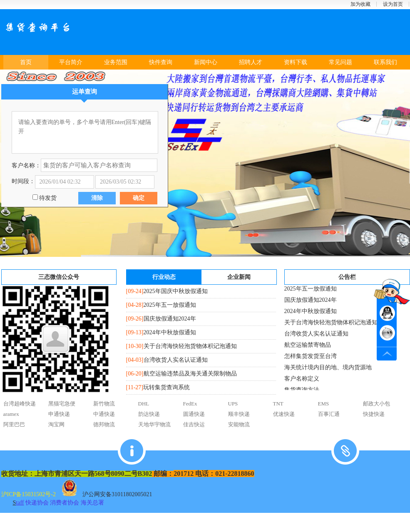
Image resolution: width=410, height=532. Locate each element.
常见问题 (340, 62)
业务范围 (116, 62)
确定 (139, 198)
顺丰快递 (239, 414)
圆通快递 (194, 414)
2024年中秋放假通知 (170, 332)
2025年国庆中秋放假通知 (176, 291)
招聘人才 (251, 62)
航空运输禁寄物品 (308, 347)
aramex (11, 414)
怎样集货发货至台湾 (311, 358)
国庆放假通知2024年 (170, 319)
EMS (324, 404)
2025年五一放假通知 (170, 305)
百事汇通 (329, 414)
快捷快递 (374, 414)
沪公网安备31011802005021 (117, 494)
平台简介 (71, 62)
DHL (144, 404)
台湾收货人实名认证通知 (176, 360)
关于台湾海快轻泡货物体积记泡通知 (190, 346)
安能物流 (239, 424)
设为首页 (393, 4)
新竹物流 (104, 404)
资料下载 (296, 62)
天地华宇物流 (154, 424)
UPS (233, 404)
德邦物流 (104, 424)
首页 (26, 62)
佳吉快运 (194, 424)
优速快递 (284, 414)
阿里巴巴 (14, 424)
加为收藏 (360, 4)
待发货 (47, 198)
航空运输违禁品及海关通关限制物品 (190, 374)
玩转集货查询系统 (166, 387)
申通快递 (59, 414)
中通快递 (104, 414)
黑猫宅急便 (62, 404)
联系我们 (385, 62)
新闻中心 (206, 62)
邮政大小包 (376, 404)
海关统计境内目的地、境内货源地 (328, 369)
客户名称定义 (302, 381)
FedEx (190, 404)
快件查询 (161, 62)
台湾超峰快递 (20, 404)
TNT (278, 404)
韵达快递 (149, 414)
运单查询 (84, 92)
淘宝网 (56, 424)
